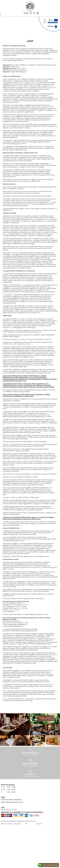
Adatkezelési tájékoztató (7, 824)
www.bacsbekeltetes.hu (16, 626)
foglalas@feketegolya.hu (30, 766)
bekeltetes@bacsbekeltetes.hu (17, 624)
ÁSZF (26, 824)
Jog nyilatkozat (17, 824)
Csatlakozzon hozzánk (30, 777)
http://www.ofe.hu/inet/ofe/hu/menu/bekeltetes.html (20, 631)
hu (26, 13)
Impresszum (39, 824)
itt (45, 339)
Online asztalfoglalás (50, 865)
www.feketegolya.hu (14, 670)
